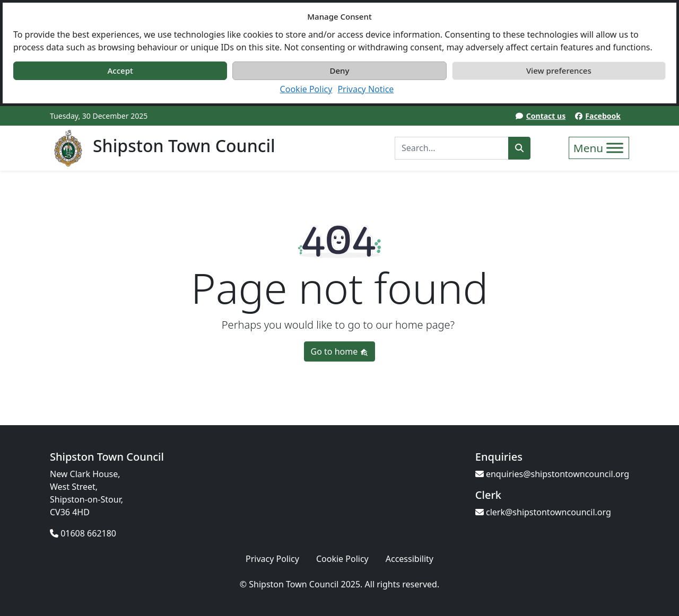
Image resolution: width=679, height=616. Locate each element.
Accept (120, 71)
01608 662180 (83, 533)
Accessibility (410, 559)
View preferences (559, 71)
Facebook (603, 116)
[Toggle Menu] (615, 148)
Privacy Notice (365, 89)
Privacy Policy (272, 559)
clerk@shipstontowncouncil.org (543, 512)
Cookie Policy (306, 89)
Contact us (546, 116)
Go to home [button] (340, 351)
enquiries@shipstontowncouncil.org (552, 474)
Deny (340, 71)
